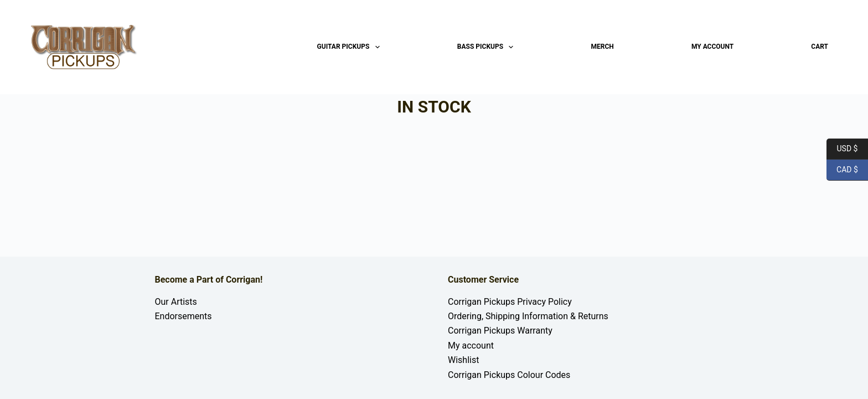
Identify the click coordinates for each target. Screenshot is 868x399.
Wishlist (463, 360)
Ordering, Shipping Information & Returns (528, 316)
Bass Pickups (488, 47)
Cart (820, 47)
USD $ (842, 149)
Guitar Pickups (351, 47)
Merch (603, 47)
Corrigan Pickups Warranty (500, 331)
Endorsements (184, 316)
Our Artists (176, 302)
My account (712, 47)
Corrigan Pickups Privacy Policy (510, 302)
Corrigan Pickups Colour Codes (509, 375)
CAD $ (842, 170)
